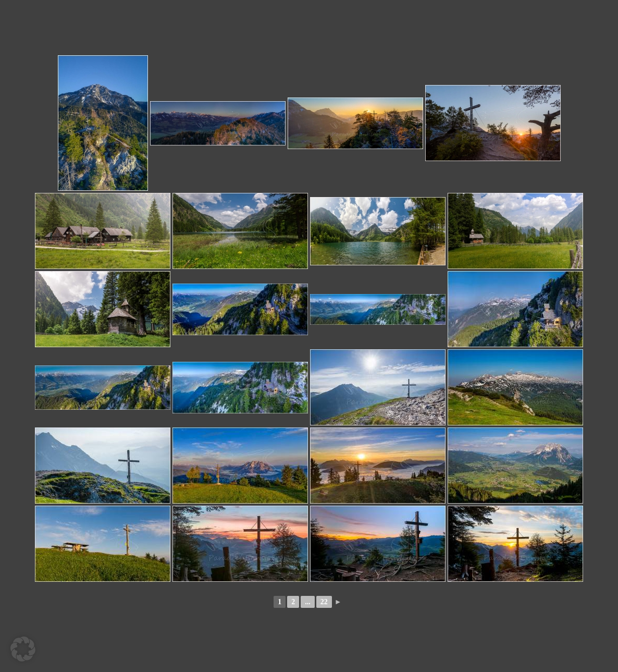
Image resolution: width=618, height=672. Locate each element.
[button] (23, 649)
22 (324, 602)
